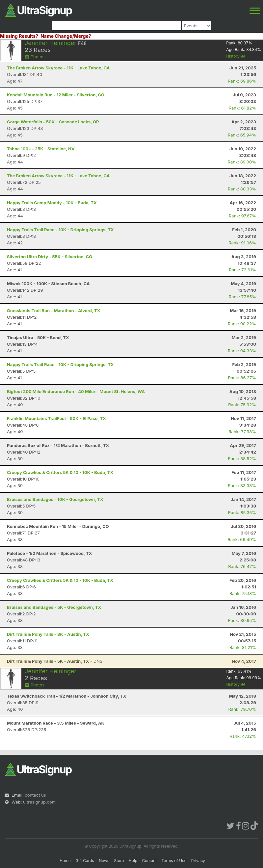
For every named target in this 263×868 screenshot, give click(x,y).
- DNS (55, 661)
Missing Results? (19, 36)
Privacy (198, 861)
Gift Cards (85, 861)
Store (119, 861)
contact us (35, 795)
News (104, 861)
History (236, 56)
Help (133, 861)
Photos (35, 57)
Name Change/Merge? (66, 36)
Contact (150, 861)
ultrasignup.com (39, 802)
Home (65, 861)
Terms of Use (174, 861)
